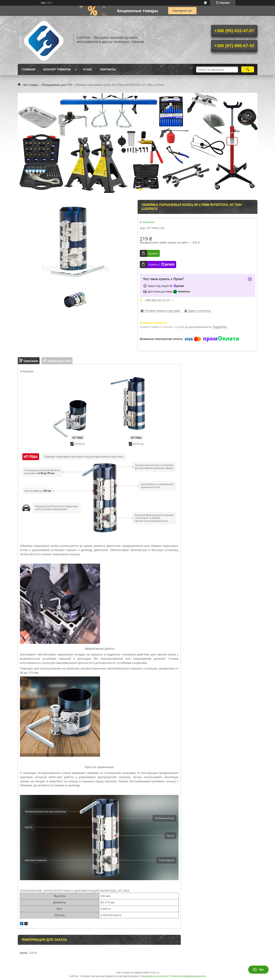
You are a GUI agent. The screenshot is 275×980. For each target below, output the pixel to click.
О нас (88, 69)
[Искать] (248, 69)
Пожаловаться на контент (154, 976)
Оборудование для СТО (57, 85)
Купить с (161, 265)
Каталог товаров (57, 69)
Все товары (31, 85)
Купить (153, 253)
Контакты (108, 69)
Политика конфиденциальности (188, 976)
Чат (258, 970)
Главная (29, 69)
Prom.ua (154, 973)
